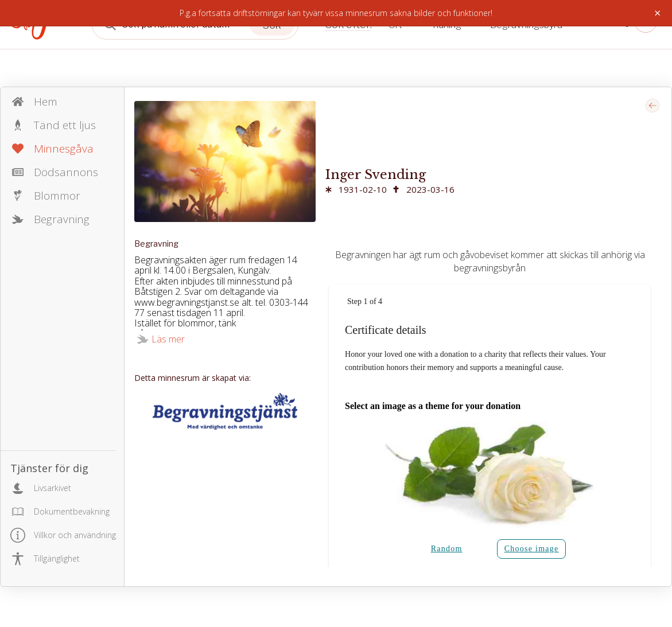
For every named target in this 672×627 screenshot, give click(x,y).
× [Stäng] (657, 13)
